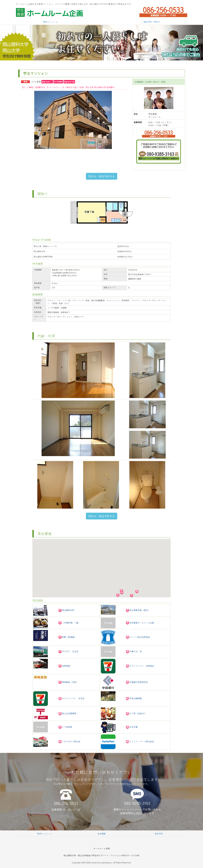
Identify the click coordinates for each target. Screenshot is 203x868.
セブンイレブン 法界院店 (140, 666)
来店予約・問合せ (152, 22)
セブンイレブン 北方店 (71, 698)
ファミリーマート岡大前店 (140, 741)
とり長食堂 (65, 727)
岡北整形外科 (66, 610)
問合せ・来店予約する (102, 176)
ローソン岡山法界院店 (138, 637)
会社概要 (102, 834)
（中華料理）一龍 (68, 623)
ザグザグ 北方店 (68, 651)
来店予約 (159, 834)
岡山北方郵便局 (67, 713)
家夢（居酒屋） (67, 637)
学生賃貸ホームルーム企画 (140, 623)
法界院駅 (64, 666)
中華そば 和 (134, 651)
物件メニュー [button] (50, 22)
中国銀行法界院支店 (137, 682)
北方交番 (132, 727)
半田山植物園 (134, 698)
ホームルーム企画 (55, 13)
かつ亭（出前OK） (136, 713)
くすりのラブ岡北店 (69, 741)
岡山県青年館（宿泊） (138, 610)
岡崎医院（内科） (68, 682)
